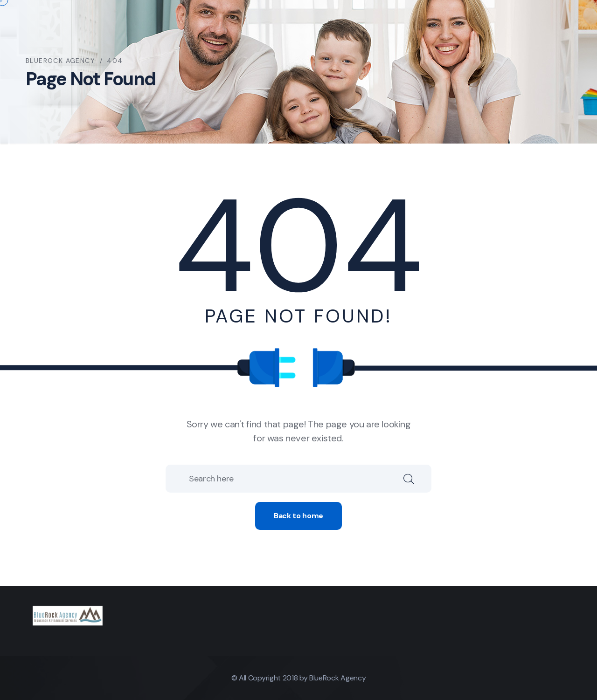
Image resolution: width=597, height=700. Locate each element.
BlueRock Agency (337, 678)
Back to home (298, 516)
